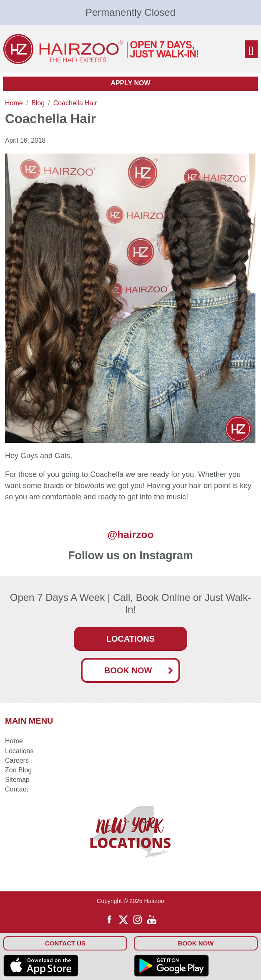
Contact (16, 789)
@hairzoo (130, 535)
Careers (17, 760)
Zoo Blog (18, 770)
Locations (130, 639)
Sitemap (17, 780)
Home (14, 741)
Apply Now (130, 83)
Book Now (141, 670)
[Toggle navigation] (251, 49)
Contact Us (65, 943)
